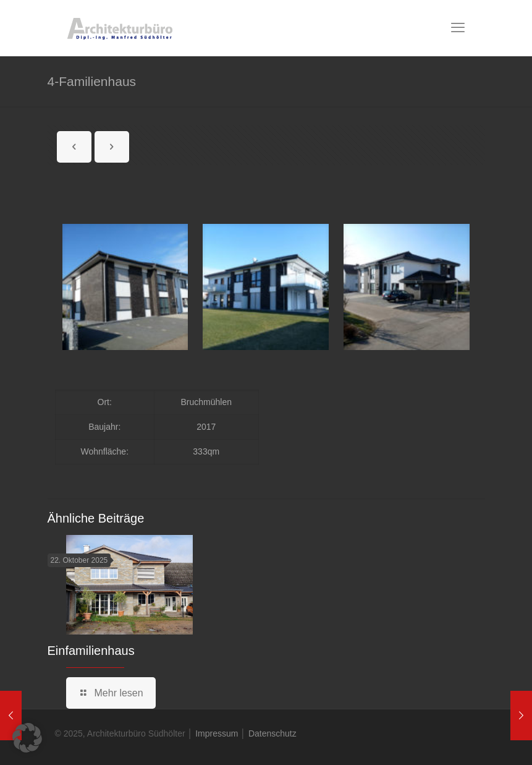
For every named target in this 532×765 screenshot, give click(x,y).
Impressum (217, 733)
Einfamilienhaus (91, 651)
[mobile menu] (458, 28)
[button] (27, 738)
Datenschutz (272, 733)
